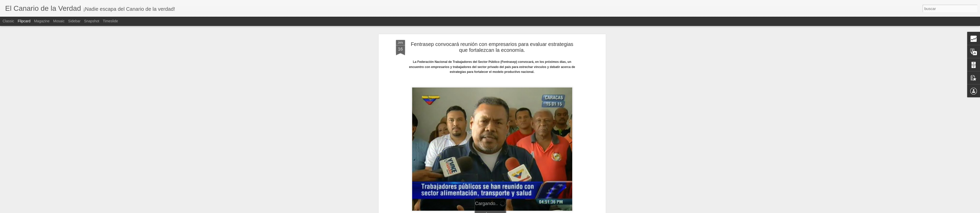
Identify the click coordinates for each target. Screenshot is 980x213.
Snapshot (92, 21)
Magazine (42, 21)
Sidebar (74, 21)
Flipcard (24, 21)
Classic (8, 21)
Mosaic (59, 21)
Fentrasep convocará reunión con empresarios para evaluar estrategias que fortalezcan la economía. (492, 42)
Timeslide (110, 21)
